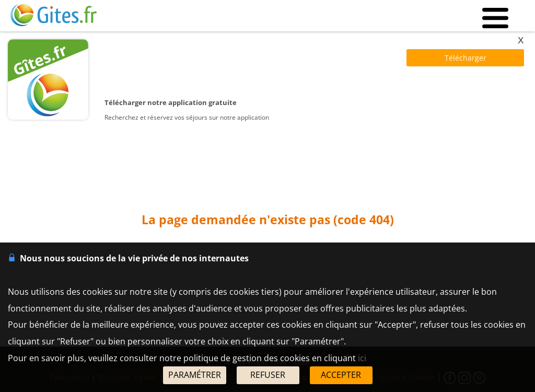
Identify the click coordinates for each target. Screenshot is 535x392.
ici (362, 358)
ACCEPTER (341, 375)
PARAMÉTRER (195, 375)
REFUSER (268, 375)
